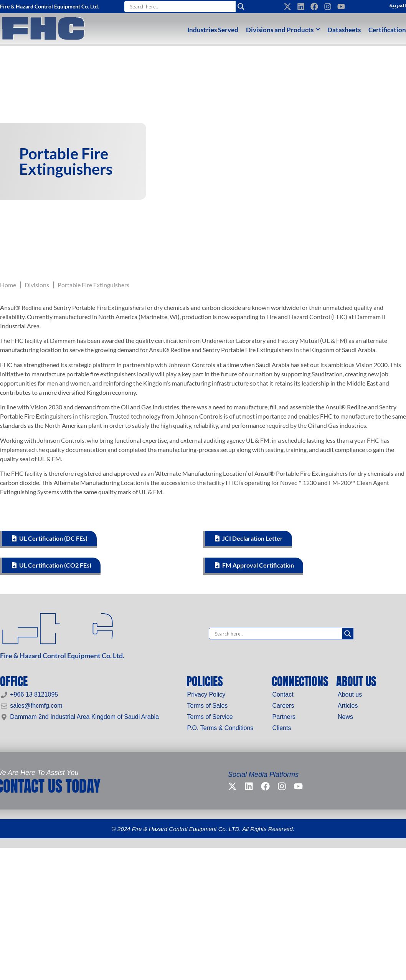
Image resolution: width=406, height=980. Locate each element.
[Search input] (182, 7)
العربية (398, 7)
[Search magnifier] (241, 7)
